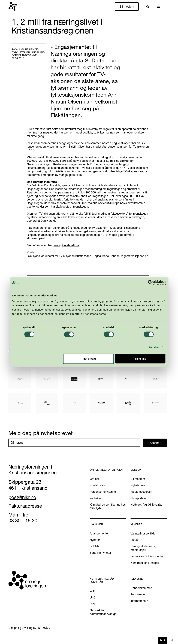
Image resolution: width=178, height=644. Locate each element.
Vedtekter (96, 498)
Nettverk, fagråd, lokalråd (146, 505)
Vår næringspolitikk (143, 533)
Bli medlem (127, 7)
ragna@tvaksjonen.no (135, 256)
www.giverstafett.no (66, 245)
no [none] (163, 640)
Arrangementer (99, 533)
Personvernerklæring (103, 492)
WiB (92, 591)
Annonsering (138, 594)
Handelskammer (141, 588)
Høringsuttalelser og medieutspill (143, 548)
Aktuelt (135, 540)
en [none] (171, 640)
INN (92, 604)
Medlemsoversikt (141, 492)
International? (139, 601)
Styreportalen (139, 498)
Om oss (95, 479)
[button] (158, 7)
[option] (171, 640)
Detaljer (154, 347)
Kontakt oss (97, 485)
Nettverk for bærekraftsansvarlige (103, 612)
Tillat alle (140, 359)
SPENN (95, 546)
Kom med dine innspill (145, 563)
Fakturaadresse (25, 506)
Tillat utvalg (88, 359)
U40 (92, 597)
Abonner (155, 443)
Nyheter (95, 540)
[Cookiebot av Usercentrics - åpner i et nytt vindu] (150, 283)
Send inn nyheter (100, 553)
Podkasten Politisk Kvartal (147, 556)
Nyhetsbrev (138, 485)
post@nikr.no (22, 497)
